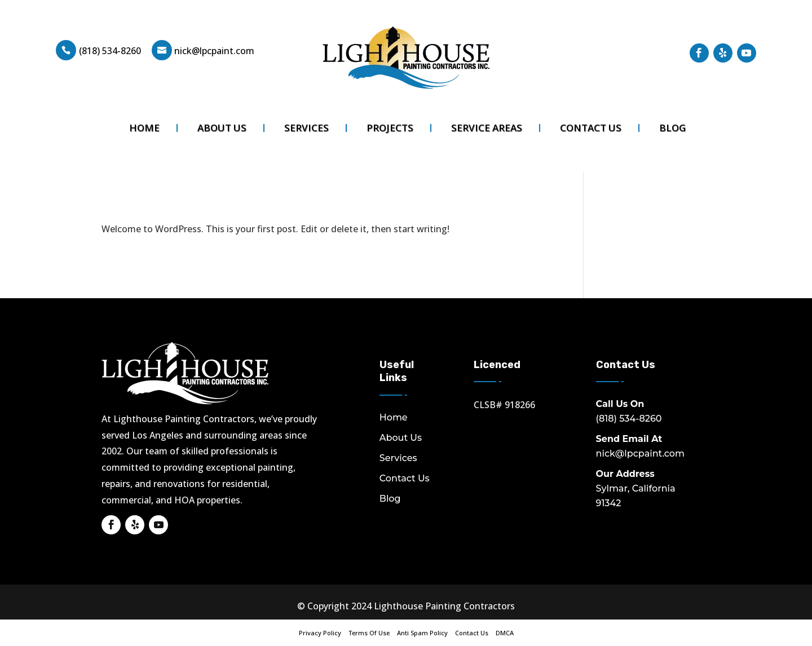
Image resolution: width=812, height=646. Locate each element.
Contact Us (591, 128)
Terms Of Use (369, 633)
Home (144, 128)
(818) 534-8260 (110, 51)
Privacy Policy (320, 633)
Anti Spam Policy (422, 633)
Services (306, 128)
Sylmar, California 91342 (636, 488)
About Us (222, 128)
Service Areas (487, 128)
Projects (390, 128)
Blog (672, 128)
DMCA (505, 633)
